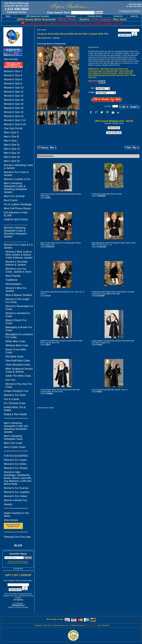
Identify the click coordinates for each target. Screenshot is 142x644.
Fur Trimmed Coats (15, 403)
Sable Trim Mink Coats (18, 376)
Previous (47, 147)
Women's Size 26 (14, 116)
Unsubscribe (18, 569)
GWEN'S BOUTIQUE (16, 220)
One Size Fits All (13, 128)
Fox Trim (10, 380)
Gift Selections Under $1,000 (16, 214)
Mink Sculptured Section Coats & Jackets (19, 370)
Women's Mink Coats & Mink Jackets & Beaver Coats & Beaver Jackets (19, 255)
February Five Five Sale (17, 537)
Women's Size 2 (13, 71)
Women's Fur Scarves (16, 488)
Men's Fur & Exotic (14, 196)
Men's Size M (11, 137)
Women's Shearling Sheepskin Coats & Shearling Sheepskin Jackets (15, 232)
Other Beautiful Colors (18, 365)
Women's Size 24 (14, 112)
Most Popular (13, 276)
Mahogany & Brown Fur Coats (19, 329)
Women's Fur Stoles (15, 464)
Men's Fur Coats (13, 443)
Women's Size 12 (14, 92)
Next (132, 147)
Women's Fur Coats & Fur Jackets (18, 246)
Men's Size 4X (12, 157)
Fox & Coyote (11, 399)
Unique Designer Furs (16, 391)
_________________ (16, 224)
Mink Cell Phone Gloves (17, 208)
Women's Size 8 (13, 84)
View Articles (11, 520)
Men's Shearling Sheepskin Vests (13, 437)
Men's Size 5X (12, 161)
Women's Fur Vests (15, 395)
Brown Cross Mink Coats (16, 351)
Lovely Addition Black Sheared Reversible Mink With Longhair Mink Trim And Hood (60, 391)
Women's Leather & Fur (17, 179)
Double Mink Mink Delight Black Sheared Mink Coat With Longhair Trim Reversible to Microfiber (113, 293)
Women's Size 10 (14, 88)
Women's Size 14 (14, 96)
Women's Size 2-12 (15, 120)
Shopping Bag (126, 11)
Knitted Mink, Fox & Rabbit (15, 409)
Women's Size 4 (13, 75)
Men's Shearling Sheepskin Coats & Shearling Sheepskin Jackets (15, 188)
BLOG (18, 545)
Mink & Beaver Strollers (19, 295)
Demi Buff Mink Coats (18, 361)
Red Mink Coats (15, 357)
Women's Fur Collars (16, 496)
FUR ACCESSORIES (16, 456)
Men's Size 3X (12, 153)
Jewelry (8, 504)
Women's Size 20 (14, 108)
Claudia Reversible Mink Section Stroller (107, 194)
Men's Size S (11, 132)
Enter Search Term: (59, 13)
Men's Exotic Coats (15, 447)
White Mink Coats (15, 341)
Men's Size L (11, 141)
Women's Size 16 (14, 100)
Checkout (136, 11)
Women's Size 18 (14, 104)
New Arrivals (11, 59)
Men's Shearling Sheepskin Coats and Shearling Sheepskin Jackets (16, 427)
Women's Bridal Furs (15, 500)
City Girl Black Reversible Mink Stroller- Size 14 (110, 390)
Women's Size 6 (13, 79)
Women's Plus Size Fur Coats (19, 385)
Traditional (11, 280)
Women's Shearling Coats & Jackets (18, 167)
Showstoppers (14, 284)
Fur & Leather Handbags (18, 204)
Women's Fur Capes (15, 460)
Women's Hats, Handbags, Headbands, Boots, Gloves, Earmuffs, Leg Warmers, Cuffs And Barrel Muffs (18, 478)
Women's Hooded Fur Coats (18, 315)
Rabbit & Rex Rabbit (15, 414)
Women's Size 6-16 (15, 124)
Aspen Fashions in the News (16, 515)
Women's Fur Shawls (16, 468)
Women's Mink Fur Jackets (16, 290)
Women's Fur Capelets (17, 492)
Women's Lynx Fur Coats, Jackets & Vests (18, 270)
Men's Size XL (12, 145)
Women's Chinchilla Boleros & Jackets (17, 263)
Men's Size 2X (12, 149)
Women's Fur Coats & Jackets (16, 174)
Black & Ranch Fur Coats (16, 322)
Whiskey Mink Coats (17, 345)
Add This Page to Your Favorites (134, 5)
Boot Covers (11, 200)
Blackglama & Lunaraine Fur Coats (19, 336)
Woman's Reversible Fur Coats (19, 308)
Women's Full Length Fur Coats (17, 301)
